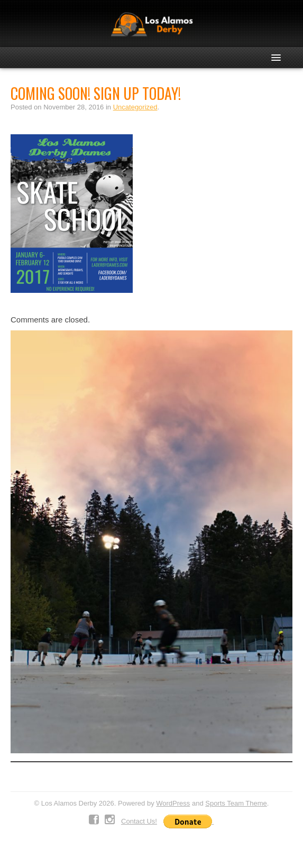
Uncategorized (135, 107)
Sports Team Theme (236, 803)
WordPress (173, 803)
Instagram (110, 820)
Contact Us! (139, 821)
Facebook (94, 820)
